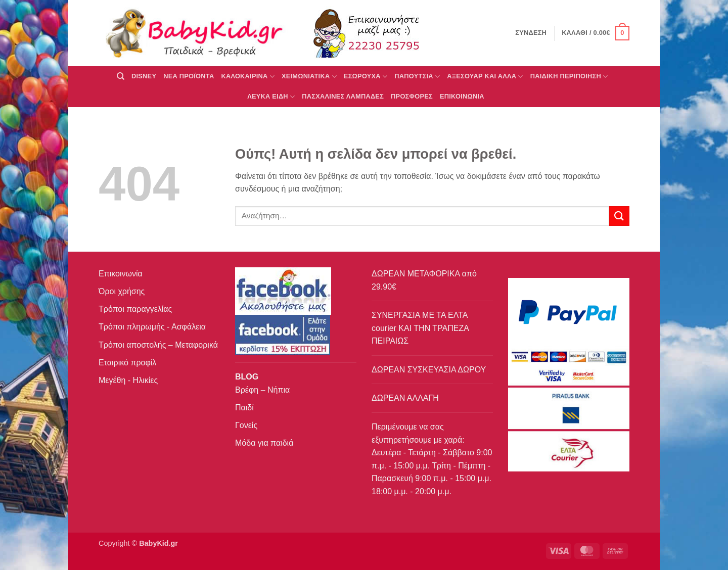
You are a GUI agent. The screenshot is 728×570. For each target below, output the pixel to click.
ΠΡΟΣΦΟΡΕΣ (412, 96)
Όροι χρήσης (122, 291)
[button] (596, 33)
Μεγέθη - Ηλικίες (128, 380)
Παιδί (244, 408)
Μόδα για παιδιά (264, 443)
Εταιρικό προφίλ (127, 363)
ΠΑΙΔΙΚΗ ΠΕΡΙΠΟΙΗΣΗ (569, 77)
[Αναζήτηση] (121, 76)
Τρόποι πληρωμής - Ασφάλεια (152, 327)
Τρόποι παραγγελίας (135, 309)
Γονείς (246, 425)
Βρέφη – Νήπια (262, 390)
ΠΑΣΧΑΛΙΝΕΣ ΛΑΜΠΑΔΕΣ (343, 96)
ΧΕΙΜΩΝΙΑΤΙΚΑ (309, 77)
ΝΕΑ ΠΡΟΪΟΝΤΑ (189, 76)
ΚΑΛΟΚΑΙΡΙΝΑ (248, 77)
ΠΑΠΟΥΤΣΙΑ (417, 77)
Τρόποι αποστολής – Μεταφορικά (158, 345)
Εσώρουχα (366, 77)
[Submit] (619, 216)
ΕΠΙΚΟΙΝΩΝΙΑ (462, 96)
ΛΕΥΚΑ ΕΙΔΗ (271, 97)
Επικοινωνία (121, 274)
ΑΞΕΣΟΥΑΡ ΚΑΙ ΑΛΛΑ (485, 77)
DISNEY (144, 76)
